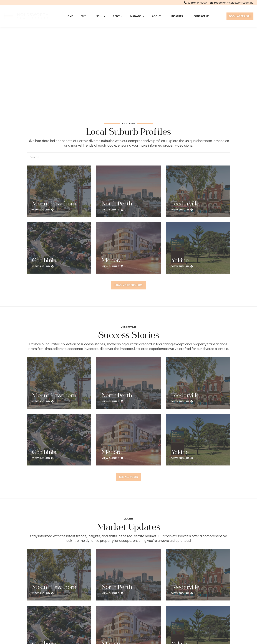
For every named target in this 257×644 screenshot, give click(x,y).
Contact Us (201, 16)
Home (69, 16)
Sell (101, 16)
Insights (179, 16)
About (158, 16)
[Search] (128, 157)
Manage (138, 16)
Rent (118, 16)
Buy (85, 16)
